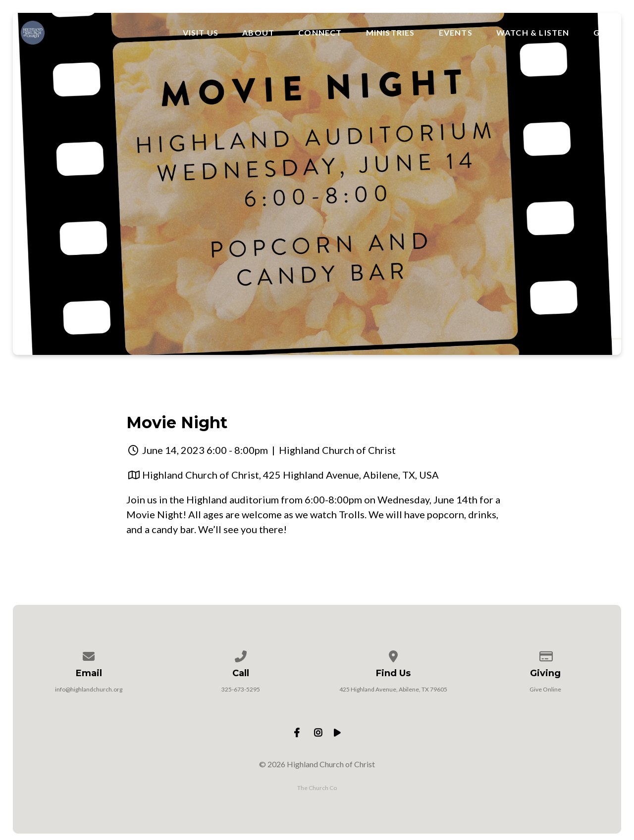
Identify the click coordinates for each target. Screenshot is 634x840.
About (258, 33)
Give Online (545, 689)
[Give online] (545, 655)
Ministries (391, 33)
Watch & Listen (533, 33)
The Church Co (317, 788)
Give (604, 33)
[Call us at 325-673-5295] (241, 655)
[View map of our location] (393, 655)
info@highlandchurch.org (89, 689)
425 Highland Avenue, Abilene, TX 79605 (393, 689)
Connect (320, 33)
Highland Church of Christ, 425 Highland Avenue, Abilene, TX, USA (291, 475)
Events (456, 33)
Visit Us (201, 33)
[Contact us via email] (89, 655)
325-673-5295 (241, 689)
